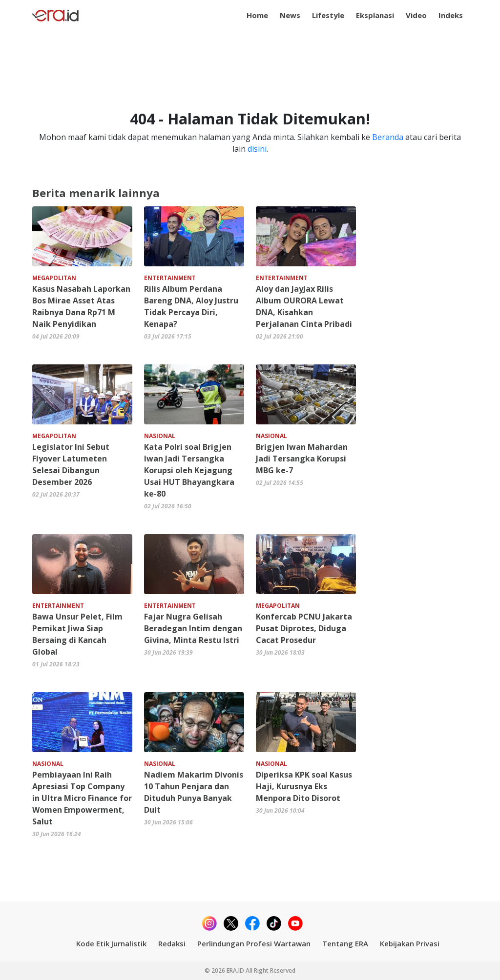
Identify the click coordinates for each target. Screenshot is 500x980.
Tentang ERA (345, 943)
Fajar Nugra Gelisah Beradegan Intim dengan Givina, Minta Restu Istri (193, 628)
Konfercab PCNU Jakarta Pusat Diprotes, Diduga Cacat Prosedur (304, 628)
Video (416, 15)
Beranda (388, 137)
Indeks (451, 15)
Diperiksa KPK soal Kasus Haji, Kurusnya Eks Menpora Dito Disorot (304, 786)
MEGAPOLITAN (54, 278)
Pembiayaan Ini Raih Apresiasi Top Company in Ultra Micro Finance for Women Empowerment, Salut (82, 798)
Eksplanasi (375, 15)
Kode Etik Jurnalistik (111, 943)
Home (257, 15)
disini (257, 149)
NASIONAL (160, 436)
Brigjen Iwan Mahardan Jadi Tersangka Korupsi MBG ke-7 (302, 459)
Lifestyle (328, 15)
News (290, 15)
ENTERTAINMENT (170, 278)
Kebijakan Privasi (410, 943)
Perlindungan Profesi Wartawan (254, 943)
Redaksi (172, 943)
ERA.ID (236, 970)
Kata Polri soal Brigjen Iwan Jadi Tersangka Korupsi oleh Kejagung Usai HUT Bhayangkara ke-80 (189, 470)
